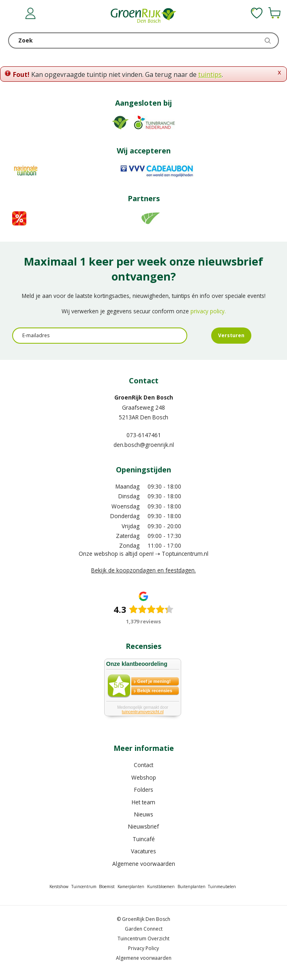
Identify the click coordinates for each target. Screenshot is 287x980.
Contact (143, 765)
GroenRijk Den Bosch (144, 397)
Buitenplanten (192, 886)
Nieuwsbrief (143, 826)
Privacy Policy (143, 948)
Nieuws (144, 814)
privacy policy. (208, 311)
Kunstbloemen (161, 886)
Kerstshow (59, 886)
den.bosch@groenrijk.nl (144, 445)
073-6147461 (144, 435)
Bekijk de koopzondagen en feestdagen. (143, 570)
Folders (144, 790)
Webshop (144, 777)
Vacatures (143, 851)
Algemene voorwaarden (144, 864)
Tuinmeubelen (222, 886)
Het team (143, 802)
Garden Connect (144, 929)
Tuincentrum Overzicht (143, 939)
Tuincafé (144, 839)
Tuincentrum (84, 886)
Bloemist (107, 886)
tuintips (210, 74)
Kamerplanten (131, 886)
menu (14, 14)
